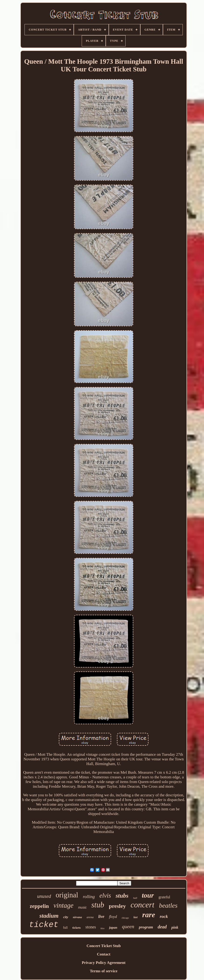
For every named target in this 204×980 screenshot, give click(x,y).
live (101, 917)
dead (162, 927)
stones (91, 927)
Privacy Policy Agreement (104, 963)
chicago (125, 918)
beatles (168, 905)
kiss (103, 928)
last (135, 917)
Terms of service (104, 971)
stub (98, 905)
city (66, 917)
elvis (105, 896)
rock (164, 916)
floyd (113, 917)
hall (135, 898)
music (83, 907)
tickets (77, 928)
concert (142, 905)
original (67, 895)
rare (149, 915)
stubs (122, 896)
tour (148, 895)
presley (117, 906)
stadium (49, 916)
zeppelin (39, 906)
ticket (44, 925)
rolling (89, 897)
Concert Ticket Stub (104, 946)
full (65, 928)
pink (175, 927)
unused (44, 896)
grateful (164, 897)
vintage (63, 905)
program (146, 927)
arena (90, 917)
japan (113, 927)
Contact (104, 954)
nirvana (77, 917)
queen (128, 926)
